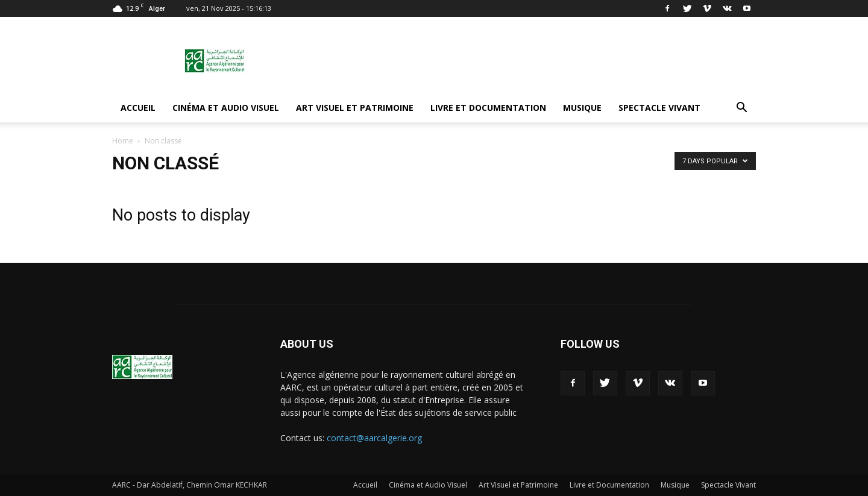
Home (123, 141)
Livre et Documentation (488, 108)
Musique (582, 108)
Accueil (138, 108)
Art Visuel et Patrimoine (355, 108)
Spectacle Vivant (659, 108)
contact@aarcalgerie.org (374, 438)
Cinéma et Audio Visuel (226, 108)
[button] (741, 108)
